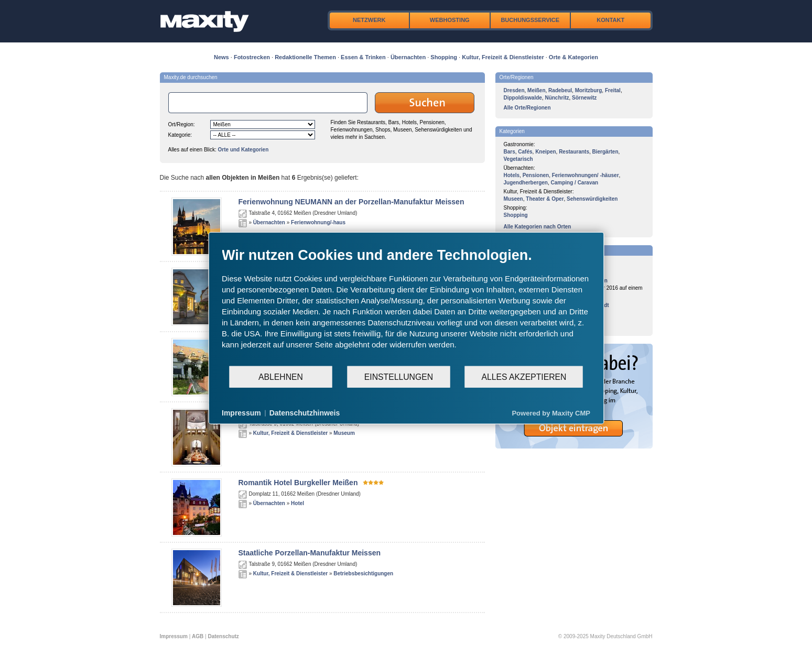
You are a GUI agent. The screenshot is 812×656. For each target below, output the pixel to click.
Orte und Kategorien (243, 150)
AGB (198, 636)
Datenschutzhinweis (305, 413)
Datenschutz (223, 636)
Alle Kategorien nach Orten (538, 227)
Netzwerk (369, 20)
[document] (406, 306)
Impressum (174, 636)
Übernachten (408, 57)
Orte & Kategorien (573, 57)
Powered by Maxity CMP (551, 413)
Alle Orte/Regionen (527, 108)
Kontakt (610, 20)
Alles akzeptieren (524, 376)
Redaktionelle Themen (305, 57)
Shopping (444, 57)
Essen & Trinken (363, 57)
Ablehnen (281, 376)
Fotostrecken (252, 57)
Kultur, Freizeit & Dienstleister (503, 57)
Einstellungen (399, 376)
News (221, 57)
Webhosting (450, 20)
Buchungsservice (530, 20)
